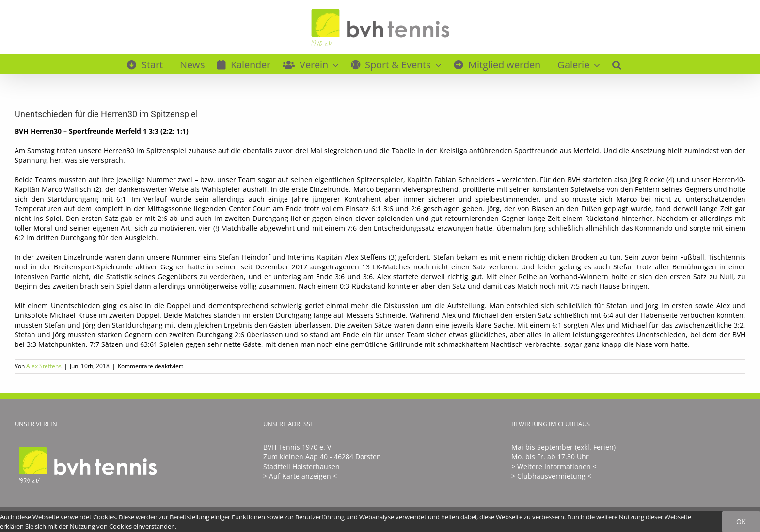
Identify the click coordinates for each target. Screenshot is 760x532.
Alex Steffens (44, 366)
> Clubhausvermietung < (551, 476)
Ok (741, 522)
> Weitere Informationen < (554, 466)
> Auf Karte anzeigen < (300, 476)
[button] (617, 63)
